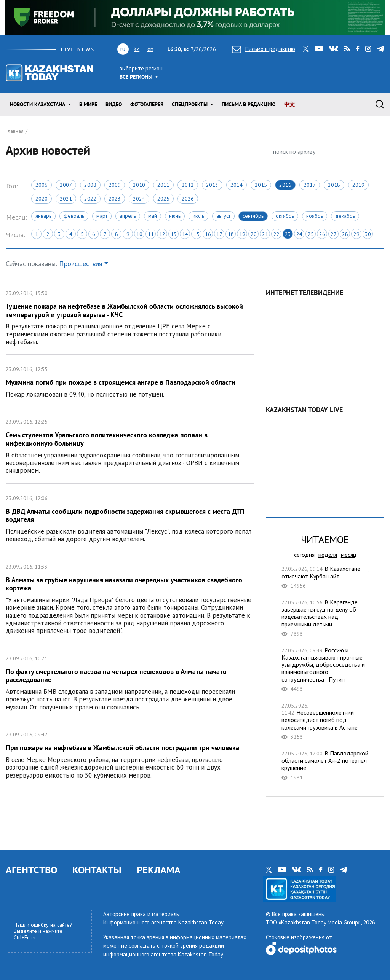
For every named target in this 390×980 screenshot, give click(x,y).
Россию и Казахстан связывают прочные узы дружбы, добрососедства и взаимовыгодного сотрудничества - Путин (325, 669)
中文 (289, 104)
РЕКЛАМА (159, 870)
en (150, 49)
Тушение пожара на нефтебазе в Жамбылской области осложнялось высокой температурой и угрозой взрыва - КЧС (130, 316)
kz (137, 49)
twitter (306, 49)
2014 (237, 185)
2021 (66, 199)
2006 (42, 185)
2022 (90, 199)
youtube (319, 49)
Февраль (74, 216)
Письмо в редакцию (264, 49)
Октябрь (285, 216)
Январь (43, 216)
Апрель (128, 216)
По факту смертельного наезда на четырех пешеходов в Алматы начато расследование (130, 682)
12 (162, 234)
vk (333, 49)
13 (174, 234)
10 (139, 234)
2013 (212, 185)
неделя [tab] (328, 555)
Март (102, 216)
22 (277, 234)
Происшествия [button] (81, 264)
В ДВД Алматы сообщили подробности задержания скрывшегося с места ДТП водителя (130, 518)
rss (347, 49)
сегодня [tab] (304, 555)
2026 (188, 199)
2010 (139, 185)
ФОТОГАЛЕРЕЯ (147, 104)
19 (242, 234)
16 (208, 234)
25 (311, 234)
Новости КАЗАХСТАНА (38, 104)
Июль (198, 216)
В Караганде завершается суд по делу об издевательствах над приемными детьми (325, 618)
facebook (358, 49)
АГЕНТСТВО (31, 870)
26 (322, 234)
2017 (310, 185)
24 (299, 234)
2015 (261, 185)
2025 (163, 199)
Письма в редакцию (249, 104)
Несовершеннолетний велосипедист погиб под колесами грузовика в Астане (325, 721)
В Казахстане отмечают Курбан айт (325, 577)
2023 (115, 199)
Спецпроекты (190, 104)
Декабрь (345, 216)
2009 (115, 185)
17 (219, 234)
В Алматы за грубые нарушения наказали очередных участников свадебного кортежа (130, 598)
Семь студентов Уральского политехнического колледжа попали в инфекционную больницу (130, 445)
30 (368, 234)
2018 (334, 185)
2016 (285, 185)
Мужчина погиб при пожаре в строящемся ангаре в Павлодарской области (130, 381)
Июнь (175, 216)
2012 (188, 185)
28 (345, 234)
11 (151, 234)
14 (185, 234)
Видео (114, 104)
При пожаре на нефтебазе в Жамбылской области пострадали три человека (130, 754)
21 (265, 234)
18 (231, 234)
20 (254, 234)
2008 (90, 185)
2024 (139, 199)
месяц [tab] (348, 555)
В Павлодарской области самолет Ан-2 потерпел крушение (325, 765)
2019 (358, 185)
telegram (381, 49)
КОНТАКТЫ (97, 870)
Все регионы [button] (136, 77)
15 (197, 234)
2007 (66, 185)
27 (334, 234)
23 (288, 234)
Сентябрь (253, 216)
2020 (42, 199)
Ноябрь (315, 216)
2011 (163, 185)
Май (153, 216)
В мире (88, 104)
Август (223, 216)
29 (356, 234)
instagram (368, 49)
